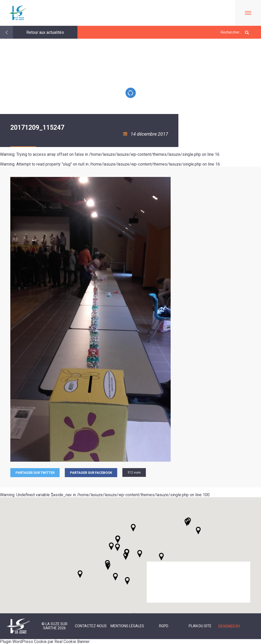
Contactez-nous (91, 626)
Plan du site (200, 626)
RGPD (164, 626)
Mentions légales (127, 626)
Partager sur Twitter (35, 473)
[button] (140, 554)
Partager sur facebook (91, 473)
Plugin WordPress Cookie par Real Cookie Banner (45, 642)
